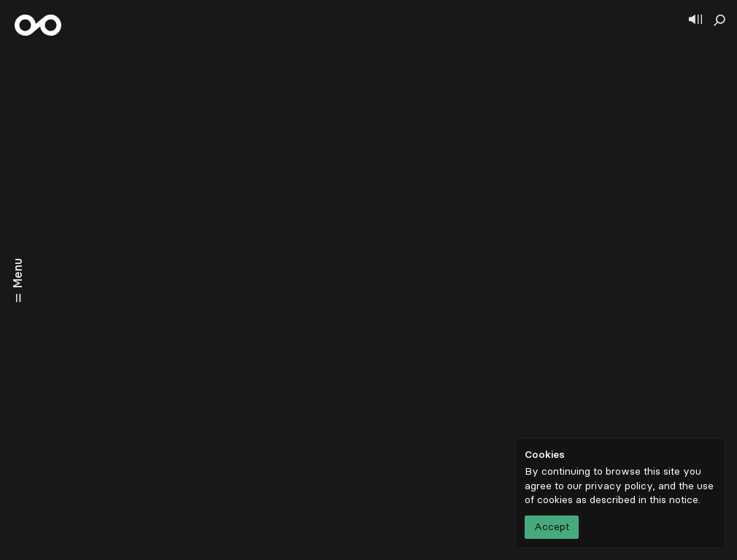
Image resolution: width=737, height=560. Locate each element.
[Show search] (719, 20)
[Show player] (695, 20)
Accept (552, 527)
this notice (674, 500)
